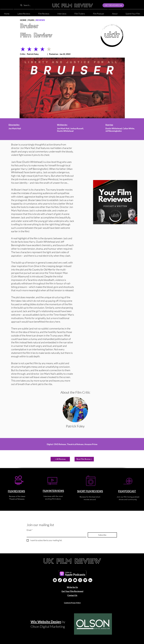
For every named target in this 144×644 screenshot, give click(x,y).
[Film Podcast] (55, 580)
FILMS (31, 20)
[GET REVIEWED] (113, 5)
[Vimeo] (85, 580)
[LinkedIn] (90, 580)
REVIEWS (40, 20)
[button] (115, 13)
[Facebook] (65, 580)
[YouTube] (75, 580)
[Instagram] (80, 580)
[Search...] (34, 5)
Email (30, 530)
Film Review (36, 36)
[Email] (56, 535)
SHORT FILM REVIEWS (90, 491)
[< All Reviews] (60, 459)
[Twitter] (70, 580)
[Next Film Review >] (84, 459)
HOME (23, 20)
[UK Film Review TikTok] (60, 580)
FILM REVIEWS (16, 491)
